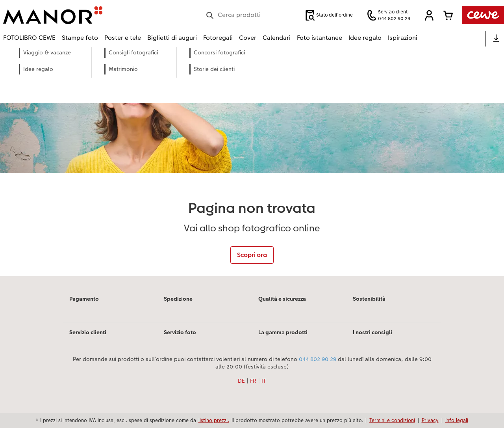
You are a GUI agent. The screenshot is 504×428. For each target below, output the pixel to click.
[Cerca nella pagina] (251, 15)
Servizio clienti (88, 332)
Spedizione (178, 299)
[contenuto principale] (252, 162)
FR (253, 381)
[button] (429, 15)
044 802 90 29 (318, 359)
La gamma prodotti (283, 332)
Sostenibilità (369, 299)
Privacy (430, 420)
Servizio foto (180, 332)
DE (241, 381)
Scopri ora (252, 255)
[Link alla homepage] (80, 15)
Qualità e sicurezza (282, 299)
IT (264, 381)
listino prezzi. (214, 420)
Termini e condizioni (392, 420)
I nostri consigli (372, 332)
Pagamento (84, 299)
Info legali (457, 420)
